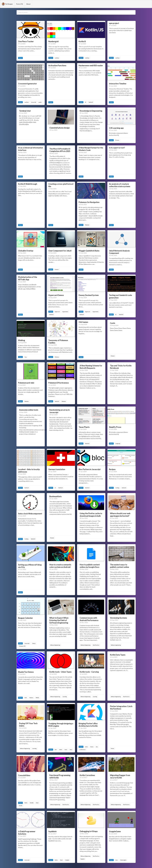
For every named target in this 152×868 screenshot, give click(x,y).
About (28, 4)
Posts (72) (20, 4)
